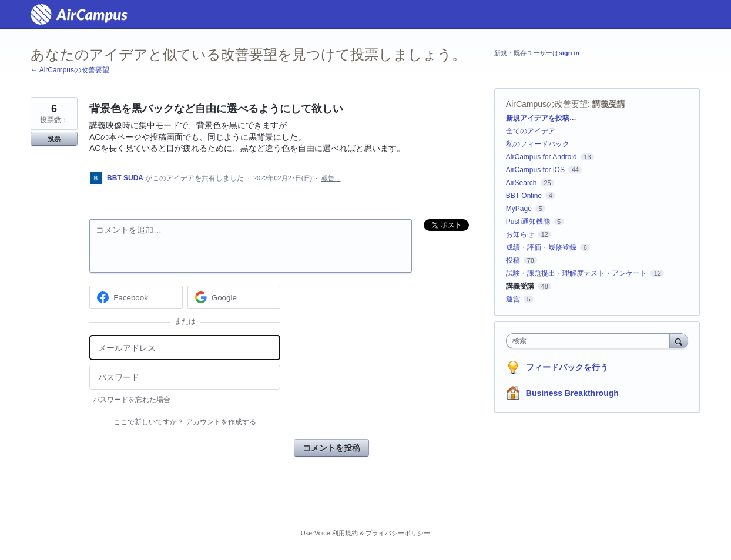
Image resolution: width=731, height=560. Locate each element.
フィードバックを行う (567, 367)
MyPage (519, 209)
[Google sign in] (234, 297)
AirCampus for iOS (535, 170)
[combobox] (591, 341)
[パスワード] (185, 378)
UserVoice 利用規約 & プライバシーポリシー (366, 533)
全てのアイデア (531, 131)
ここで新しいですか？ (185, 422)
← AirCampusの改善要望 (70, 70)
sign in (569, 53)
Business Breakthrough (572, 393)
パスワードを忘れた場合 (132, 400)
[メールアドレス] (185, 348)
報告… (331, 178)
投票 (54, 139)
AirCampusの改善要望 (547, 104)
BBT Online (524, 196)
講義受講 (609, 104)
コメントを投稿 (331, 448)
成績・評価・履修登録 (541, 247)
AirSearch (522, 183)
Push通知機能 (528, 222)
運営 (513, 299)
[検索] (679, 341)
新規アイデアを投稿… (541, 118)
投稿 (513, 260)
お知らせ (520, 234)
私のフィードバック (538, 144)
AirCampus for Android (541, 157)
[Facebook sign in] (136, 297)
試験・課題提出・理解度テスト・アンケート (576, 273)
